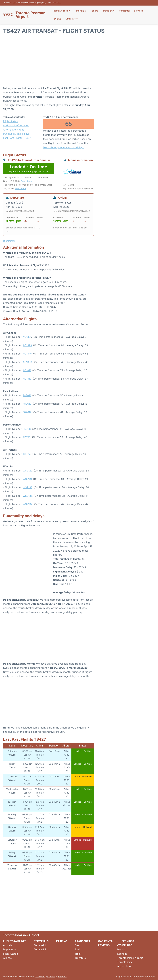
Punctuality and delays (16, 134)
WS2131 (27, 479)
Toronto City (125, 962)
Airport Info (124, 966)
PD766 (27, 429)
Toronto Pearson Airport (30, 15)
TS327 (26, 454)
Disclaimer (40, 977)
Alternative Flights (14, 130)
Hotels (121, 949)
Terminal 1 (40, 945)
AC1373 (27, 345)
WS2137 (27, 504)
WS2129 (28, 471)
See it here (26, 181)
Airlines (7, 958)
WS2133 (28, 487)
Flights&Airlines (62, 11)
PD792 (27, 437)
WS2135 (28, 496)
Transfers (80, 958)
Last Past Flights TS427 (17, 138)
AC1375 (27, 354)
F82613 (27, 404)
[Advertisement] (79, 62)
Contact (51, 977)
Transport (109, 11)
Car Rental (124, 11)
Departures (10, 949)
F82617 (27, 412)
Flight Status (10, 121)
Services (138, 11)
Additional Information (16, 125)
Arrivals (7, 945)
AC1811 (27, 370)
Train (78, 954)
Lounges (122, 954)
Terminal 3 (40, 949)
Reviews (57, 19)
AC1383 (27, 362)
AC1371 (27, 337)
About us (62, 977)
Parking (94, 11)
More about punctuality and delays (63, 147)
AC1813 (27, 379)
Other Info (72, 19)
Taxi (77, 949)
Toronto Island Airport (130, 958)
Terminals (80, 11)
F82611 (27, 395)
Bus (77, 945)
